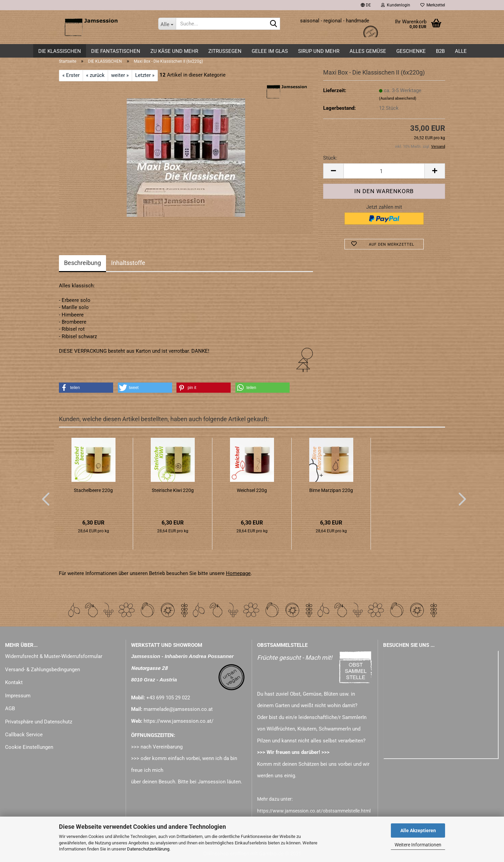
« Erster (71, 75)
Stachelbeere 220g (93, 490)
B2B (440, 51)
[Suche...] (167, 24)
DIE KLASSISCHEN (60, 51)
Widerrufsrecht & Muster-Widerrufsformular (54, 656)
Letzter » (145, 75)
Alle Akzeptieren (418, 830)
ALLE (461, 51)
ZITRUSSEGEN (225, 51)
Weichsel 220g (252, 490)
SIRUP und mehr (319, 51)
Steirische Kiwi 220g (173, 490)
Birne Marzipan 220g (331, 490)
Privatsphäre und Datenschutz (39, 722)
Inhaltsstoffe (128, 263)
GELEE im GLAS (270, 51)
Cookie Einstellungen (29, 747)
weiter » (120, 75)
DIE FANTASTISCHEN (116, 51)
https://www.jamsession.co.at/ (178, 721)
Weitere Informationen (418, 845)
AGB (10, 709)
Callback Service (24, 735)
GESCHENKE (411, 51)
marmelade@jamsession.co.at (178, 709)
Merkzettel (433, 5)
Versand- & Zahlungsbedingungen (43, 670)
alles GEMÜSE (368, 51)
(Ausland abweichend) (398, 98)
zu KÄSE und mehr (174, 51)
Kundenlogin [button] (396, 5)
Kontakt (14, 682)
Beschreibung (82, 263)
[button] (366, 5)
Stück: (330, 158)
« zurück (95, 75)
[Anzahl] (384, 171)
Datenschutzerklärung (148, 849)
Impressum (18, 696)
